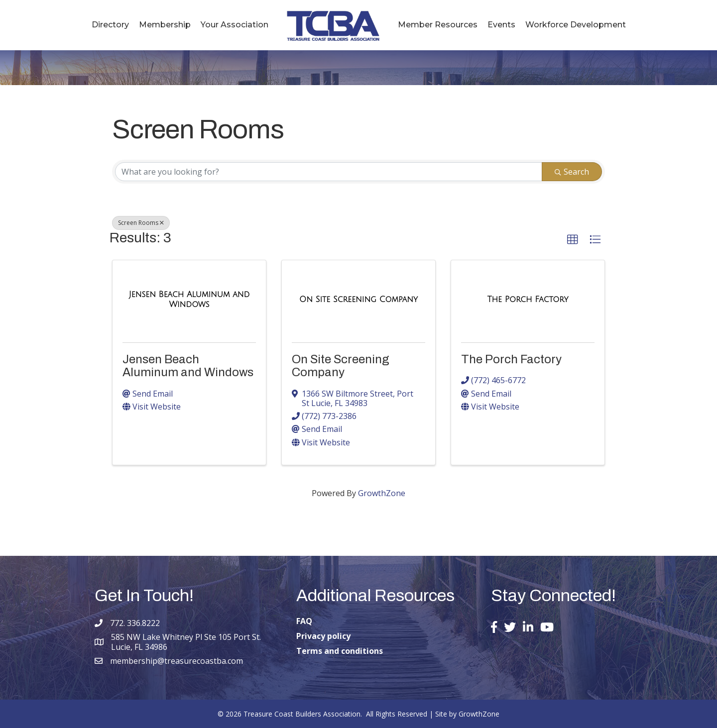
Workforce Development (576, 25)
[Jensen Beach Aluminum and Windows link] (189, 299)
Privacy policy (323, 636)
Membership (165, 25)
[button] (573, 240)
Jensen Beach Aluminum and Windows (188, 366)
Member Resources (438, 25)
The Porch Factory (511, 359)
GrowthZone (382, 493)
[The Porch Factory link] (528, 300)
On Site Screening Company (341, 366)
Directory (110, 25)
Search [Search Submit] (572, 172)
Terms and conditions (340, 651)
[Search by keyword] (329, 172)
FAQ (304, 621)
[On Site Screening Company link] (358, 300)
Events (501, 25)
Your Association (235, 25)
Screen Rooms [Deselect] (141, 223)
